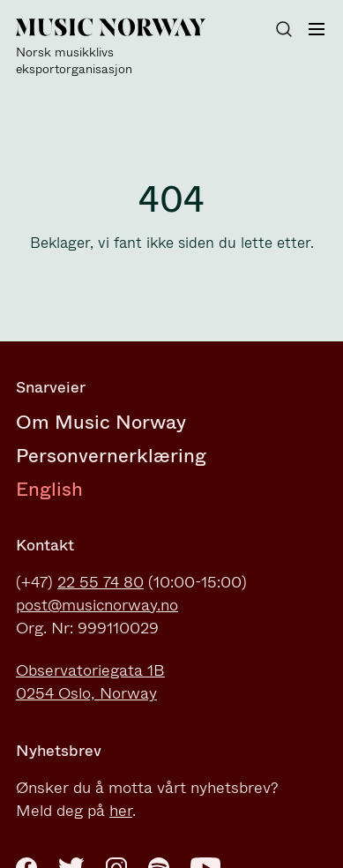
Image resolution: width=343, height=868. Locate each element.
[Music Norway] (122, 48)
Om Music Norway (101, 422)
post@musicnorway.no (97, 605)
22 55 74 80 (101, 582)
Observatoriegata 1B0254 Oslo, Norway (90, 682)
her (121, 811)
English (49, 489)
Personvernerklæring (111, 456)
